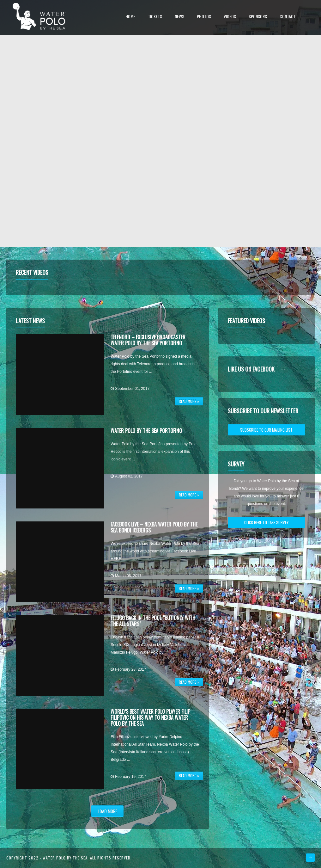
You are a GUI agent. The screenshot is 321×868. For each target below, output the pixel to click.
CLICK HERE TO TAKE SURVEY (266, 522)
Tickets (155, 17)
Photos (204, 17)
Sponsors (258, 17)
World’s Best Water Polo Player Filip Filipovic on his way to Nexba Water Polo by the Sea (150, 717)
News (179, 17)
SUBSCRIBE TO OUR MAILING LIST (266, 430)
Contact (288, 17)
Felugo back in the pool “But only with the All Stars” (153, 621)
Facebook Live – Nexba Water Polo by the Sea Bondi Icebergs (154, 527)
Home (130, 17)
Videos (230, 17)
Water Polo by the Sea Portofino (146, 431)
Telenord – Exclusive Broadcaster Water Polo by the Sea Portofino (148, 340)
